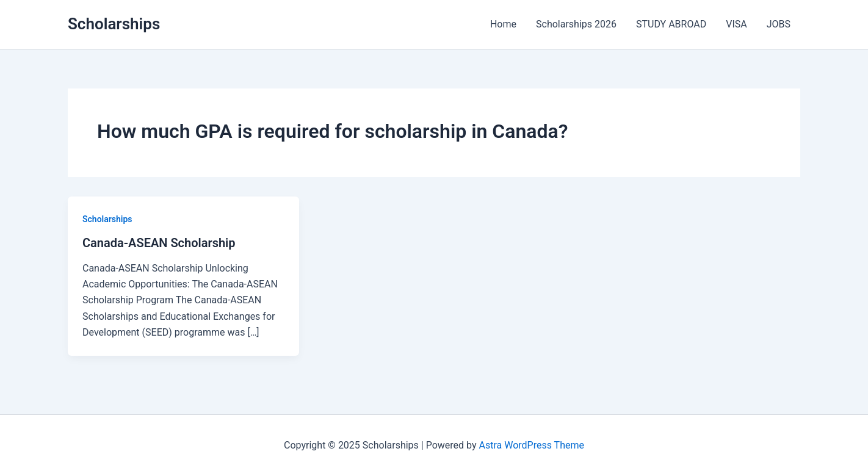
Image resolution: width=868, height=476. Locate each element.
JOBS (779, 24)
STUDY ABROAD (671, 24)
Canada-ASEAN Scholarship (159, 243)
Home (503, 24)
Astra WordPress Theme (532, 445)
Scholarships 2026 (576, 24)
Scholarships (114, 24)
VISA (736, 24)
